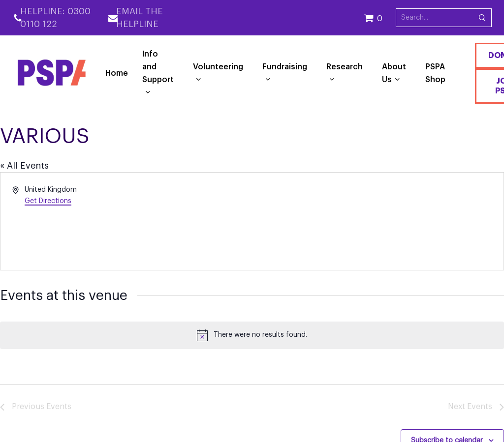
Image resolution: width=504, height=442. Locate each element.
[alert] (252, 335)
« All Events (24, 166)
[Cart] (380, 18)
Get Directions (48, 201)
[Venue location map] (377, 221)
